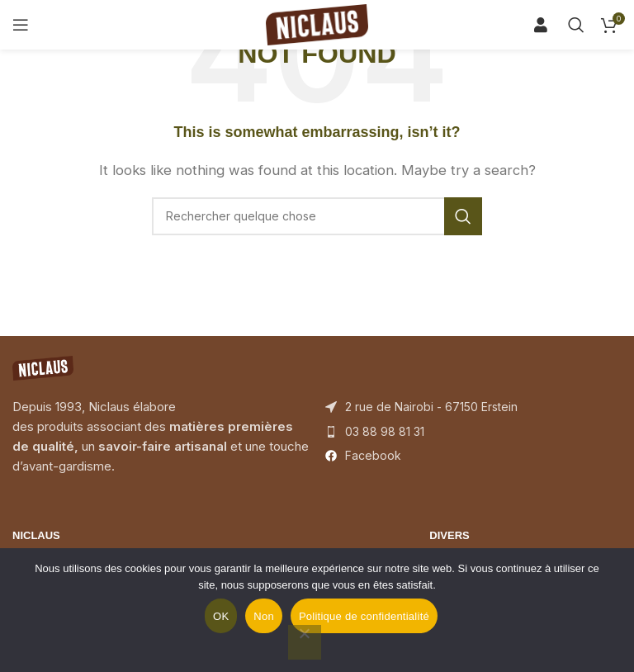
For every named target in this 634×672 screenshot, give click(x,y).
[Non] (305, 642)
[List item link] (473, 432)
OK (221, 616)
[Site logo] (317, 24)
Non (264, 616)
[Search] (547, 25)
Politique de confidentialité (364, 616)
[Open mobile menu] (21, 25)
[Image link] (43, 367)
